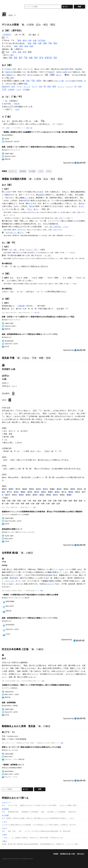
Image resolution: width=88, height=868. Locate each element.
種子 (29, 75)
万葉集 (79, 212)
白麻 (35, 40)
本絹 (80, 87)
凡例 (31, 128)
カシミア (27, 87)
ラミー (55, 569)
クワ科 (7, 192)
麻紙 (19, 40)
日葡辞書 (21, 306)
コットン (61, 87)
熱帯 (58, 72)
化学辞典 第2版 (10, 553)
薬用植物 (23, 171)
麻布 (25, 40)
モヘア (35, 87)
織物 (26, 84)
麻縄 (20, 52)
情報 (28, 128)
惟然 (12, 78)
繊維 (9, 75)
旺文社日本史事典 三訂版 (15, 649)
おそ (60, 75)
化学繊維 (26, 90)
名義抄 (47, 451)
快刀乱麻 (42, 40)
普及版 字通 (8, 358)
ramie (61, 569)
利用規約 (56, 854)
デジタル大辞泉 (10, 25)
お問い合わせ (81, 854)
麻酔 (16, 46)
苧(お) (30, 209)
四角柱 (42, 195)
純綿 (49, 87)
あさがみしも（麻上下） (15, 233)
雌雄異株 (79, 69)
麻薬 (26, 46)
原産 (51, 72)
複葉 (67, 69)
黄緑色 (8, 72)
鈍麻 (31, 46)
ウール (19, 87)
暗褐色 (16, 578)
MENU (4, 2)
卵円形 (27, 201)
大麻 (30, 40)
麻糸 (14, 52)
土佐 (17, 109)
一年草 (13, 69)
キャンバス (10, 581)
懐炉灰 (32, 206)
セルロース (13, 171)
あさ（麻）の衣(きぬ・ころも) (57, 227)
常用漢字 (7, 35)
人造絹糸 (11, 90)
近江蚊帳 (32, 171)
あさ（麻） (13, 250)
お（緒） (48, 255)
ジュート (69, 87)
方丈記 (55, 230)
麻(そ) (36, 209)
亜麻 (30, 43)
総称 (81, 81)
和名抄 (17, 104)
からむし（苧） (32, 250)
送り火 (81, 206)
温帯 (65, 72)
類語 (4, 87)
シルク (19, 90)
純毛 (13, 87)
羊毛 (8, 87)
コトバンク (11, 7)
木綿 (40, 87)
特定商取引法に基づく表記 (68, 854)
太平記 (61, 218)
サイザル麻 (70, 81)
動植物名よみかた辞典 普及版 (19, 726)
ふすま (41, 171)
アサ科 (7, 69)
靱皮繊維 (49, 575)
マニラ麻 (60, 81)
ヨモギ (49, 171)
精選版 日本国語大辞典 (14, 179)
